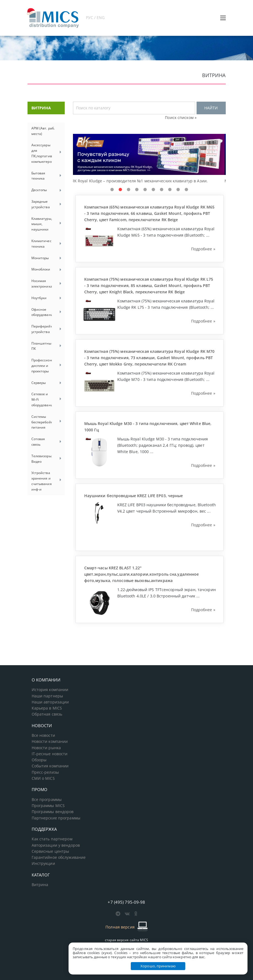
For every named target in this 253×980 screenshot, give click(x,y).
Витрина (40, 885)
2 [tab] (120, 190)
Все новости (43, 735)
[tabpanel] (149, 159)
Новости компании (50, 741)
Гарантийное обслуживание (59, 857)
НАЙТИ (211, 108)
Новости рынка (46, 748)
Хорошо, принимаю (158, 966)
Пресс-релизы (45, 772)
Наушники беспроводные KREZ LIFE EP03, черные (134, 496)
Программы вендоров (53, 812)
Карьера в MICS (47, 708)
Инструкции (43, 863)
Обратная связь (47, 714)
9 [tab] (178, 190)
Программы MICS (48, 806)
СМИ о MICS (43, 778)
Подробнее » (203, 249)
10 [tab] (186, 190)
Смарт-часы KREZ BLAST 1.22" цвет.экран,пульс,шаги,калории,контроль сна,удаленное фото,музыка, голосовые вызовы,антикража (142, 574)
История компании (50, 690)
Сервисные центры (51, 851)
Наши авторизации (50, 702)
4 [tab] (137, 190)
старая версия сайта (127, 940)
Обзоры (39, 760)
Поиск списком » (181, 117)
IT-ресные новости (50, 754)
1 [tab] (112, 190)
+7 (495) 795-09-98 (126, 902)
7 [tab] (162, 190)
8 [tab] (170, 190)
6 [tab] (153, 190)
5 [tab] (145, 190)
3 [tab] (129, 190)
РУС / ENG (95, 17)
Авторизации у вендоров (56, 845)
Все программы (47, 800)
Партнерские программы (56, 818)
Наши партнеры (47, 696)
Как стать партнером (52, 839)
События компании (50, 766)
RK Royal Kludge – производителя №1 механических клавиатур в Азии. (141, 181)
